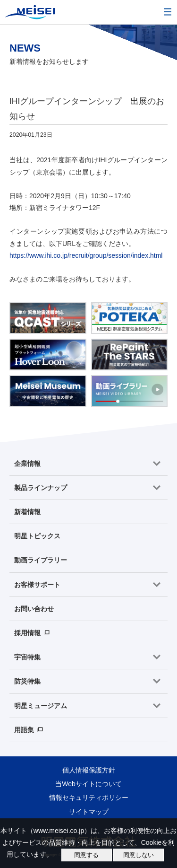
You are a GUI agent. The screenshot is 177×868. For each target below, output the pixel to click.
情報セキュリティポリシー (89, 798)
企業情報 (27, 464)
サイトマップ (89, 812)
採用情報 (27, 633)
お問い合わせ (34, 609)
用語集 (24, 730)
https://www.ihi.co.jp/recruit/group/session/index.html (86, 255)
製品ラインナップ (41, 488)
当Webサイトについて (88, 784)
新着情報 (27, 512)
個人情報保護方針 (89, 770)
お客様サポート (37, 585)
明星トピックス (37, 536)
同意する (86, 855)
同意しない (139, 855)
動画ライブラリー (41, 560)
